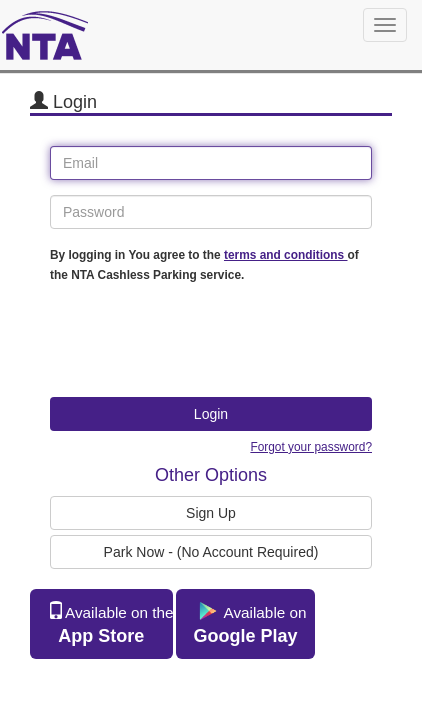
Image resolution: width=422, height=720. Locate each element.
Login (211, 414)
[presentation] (202, 343)
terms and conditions (286, 255)
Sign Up (211, 513)
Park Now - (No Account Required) (211, 552)
